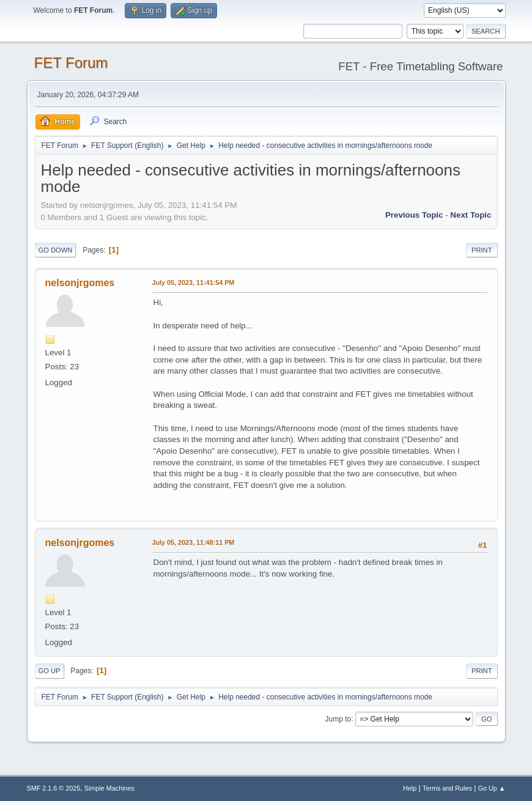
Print (482, 250)
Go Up (50, 671)
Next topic (471, 215)
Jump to (338, 718)
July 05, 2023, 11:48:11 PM (194, 542)
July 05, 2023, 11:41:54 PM (194, 282)
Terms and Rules (447, 788)
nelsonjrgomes (80, 283)
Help (410, 788)
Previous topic (414, 215)
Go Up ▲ (492, 788)
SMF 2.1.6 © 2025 (54, 788)
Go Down (56, 250)
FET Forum (71, 63)
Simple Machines (109, 788)
